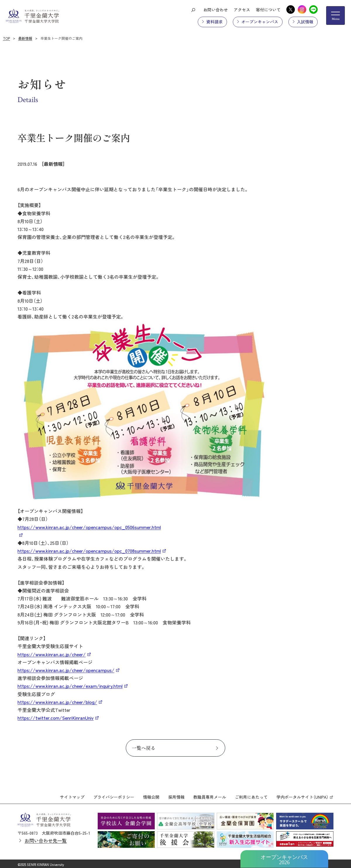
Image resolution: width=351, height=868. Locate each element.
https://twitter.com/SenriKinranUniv (56, 718)
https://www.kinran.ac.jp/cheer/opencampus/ (66, 670)
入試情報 (305, 22)
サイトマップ (72, 795)
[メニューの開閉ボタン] (335, 15)
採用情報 (176, 795)
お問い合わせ (216, 10)
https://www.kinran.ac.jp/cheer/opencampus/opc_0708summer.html (89, 551)
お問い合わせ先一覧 (46, 838)
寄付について (268, 10)
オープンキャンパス (260, 22)
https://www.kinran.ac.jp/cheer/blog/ (57, 702)
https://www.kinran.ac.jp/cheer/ (52, 654)
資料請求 (214, 22)
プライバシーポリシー (114, 795)
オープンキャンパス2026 (284, 860)
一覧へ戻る (144, 748)
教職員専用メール (210, 795)
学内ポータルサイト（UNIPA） (302, 795)
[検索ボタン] (193, 10)
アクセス (242, 10)
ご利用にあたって (251, 795)
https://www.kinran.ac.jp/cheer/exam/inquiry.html (70, 686)
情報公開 (151, 795)
